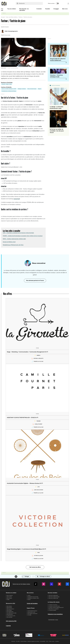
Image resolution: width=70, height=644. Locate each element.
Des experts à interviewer (33, 613)
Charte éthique (24, 641)
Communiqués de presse (32, 611)
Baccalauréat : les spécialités (24, 10)
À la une (2, 10)
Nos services (30, 593)
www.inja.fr (17, 199)
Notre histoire (9, 607)
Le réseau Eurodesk (52, 610)
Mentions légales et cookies (33, 641)
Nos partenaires (10, 614)
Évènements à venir (31, 612)
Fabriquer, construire (22, 89)
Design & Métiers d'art (9, 242)
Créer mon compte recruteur (54, 597)
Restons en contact (11, 593)
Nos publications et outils (12, 613)
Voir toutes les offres (35, 567)
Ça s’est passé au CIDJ (11, 616)
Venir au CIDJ (9, 597)
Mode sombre (53, 4)
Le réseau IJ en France (53, 605)
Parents (29, 599)
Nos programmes (10, 612)
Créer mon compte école (53, 598)
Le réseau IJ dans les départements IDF (56, 607)
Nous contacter (10, 595)
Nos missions (9, 606)
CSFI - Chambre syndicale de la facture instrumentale (18, 233)
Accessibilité (43, 641)
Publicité (13, 641)
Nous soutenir (9, 598)
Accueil (3, 17)
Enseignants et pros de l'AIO (33, 597)
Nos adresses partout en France (35, 280)
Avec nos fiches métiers (12, 17)
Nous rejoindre (10, 617)
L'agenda (8, 626)
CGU (47, 641)
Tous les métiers (12, 9)
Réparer (40, 89)
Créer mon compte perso (53, 595)
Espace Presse (31, 608)
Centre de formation (32, 603)
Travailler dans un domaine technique (9, 91)
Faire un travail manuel (32, 89)
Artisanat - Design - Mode (7, 84)
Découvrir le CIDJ (10, 603)
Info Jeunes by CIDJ (11, 621)
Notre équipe (9, 610)
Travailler (48, 9)
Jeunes (29, 595)
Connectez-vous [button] (53, 620)
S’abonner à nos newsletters (55, 614)
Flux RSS (18, 641)
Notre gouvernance (10, 609)
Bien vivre (65, 9)
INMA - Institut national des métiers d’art (14, 239)
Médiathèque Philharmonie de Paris (13, 245)
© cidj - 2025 (51, 641)
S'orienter (39, 9)
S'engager (56, 9)
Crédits (8, 599)
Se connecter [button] (68, 4)
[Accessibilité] (16, 576)
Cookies (57, 641)
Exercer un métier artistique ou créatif (9, 89)
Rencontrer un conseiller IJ (54, 609)
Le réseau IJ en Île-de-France (54, 606)
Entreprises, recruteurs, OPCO (33, 598)
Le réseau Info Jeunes (54, 602)
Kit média (29, 615)
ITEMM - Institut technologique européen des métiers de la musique (23, 236)
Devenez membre (52, 593)
